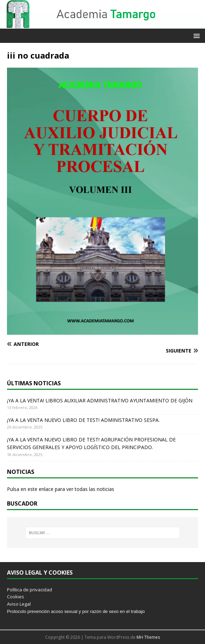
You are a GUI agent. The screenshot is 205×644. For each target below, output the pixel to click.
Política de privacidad (30, 590)
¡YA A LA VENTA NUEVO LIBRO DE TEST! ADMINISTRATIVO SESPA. (83, 420)
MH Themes (148, 637)
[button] (195, 35)
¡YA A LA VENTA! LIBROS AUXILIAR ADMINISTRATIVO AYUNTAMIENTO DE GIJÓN (100, 400)
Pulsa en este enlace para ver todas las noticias (61, 489)
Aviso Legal (19, 604)
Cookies (16, 597)
